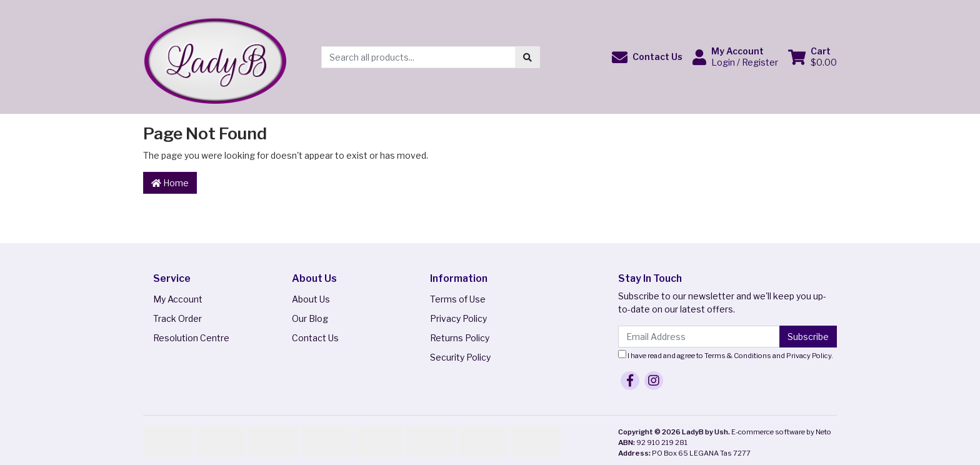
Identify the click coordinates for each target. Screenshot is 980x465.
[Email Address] (699, 337)
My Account (178, 299)
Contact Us (315, 338)
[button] (647, 57)
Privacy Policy (458, 318)
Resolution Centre (191, 338)
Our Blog (310, 318)
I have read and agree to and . (726, 355)
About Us (311, 299)
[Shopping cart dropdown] (812, 57)
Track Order (177, 318)
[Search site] (527, 57)
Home (170, 183)
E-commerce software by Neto (781, 432)
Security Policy (460, 357)
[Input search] (418, 57)
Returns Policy (460, 338)
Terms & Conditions (738, 356)
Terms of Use (458, 299)
